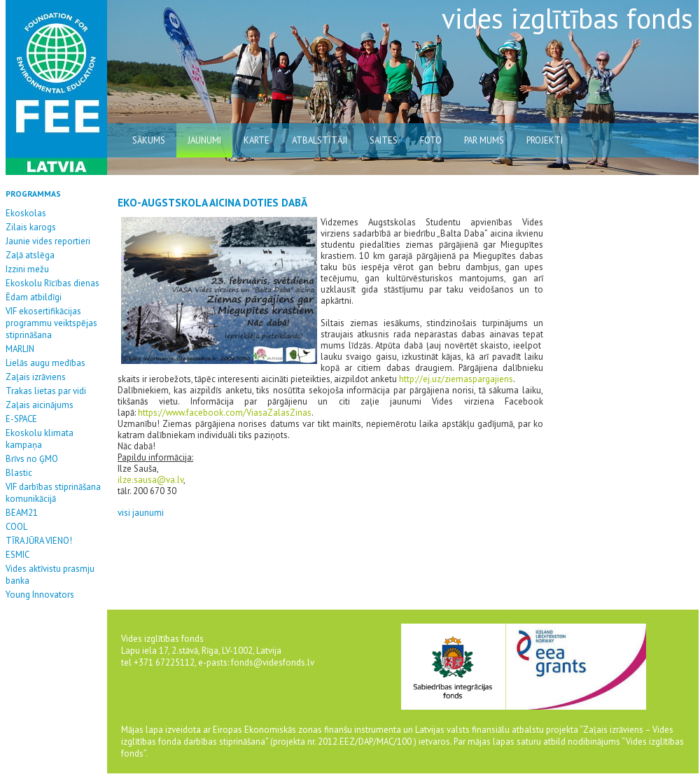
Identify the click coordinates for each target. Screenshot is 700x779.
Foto (431, 140)
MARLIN (20, 349)
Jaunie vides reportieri (48, 241)
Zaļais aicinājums (40, 405)
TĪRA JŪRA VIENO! (39, 541)
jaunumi (204, 140)
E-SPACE (21, 419)
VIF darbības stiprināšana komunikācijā (53, 493)
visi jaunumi (141, 513)
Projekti (545, 140)
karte (257, 140)
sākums (149, 140)
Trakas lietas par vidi (46, 391)
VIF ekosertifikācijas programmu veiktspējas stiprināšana (51, 323)
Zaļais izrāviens (36, 377)
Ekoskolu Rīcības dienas (52, 283)
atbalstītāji (320, 140)
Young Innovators (40, 595)
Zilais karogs (31, 227)
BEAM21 (22, 513)
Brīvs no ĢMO (32, 459)
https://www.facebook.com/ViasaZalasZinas (225, 413)
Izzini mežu (27, 269)
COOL (16, 527)
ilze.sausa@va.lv (150, 480)
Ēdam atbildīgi (34, 297)
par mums (484, 140)
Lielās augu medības (45, 363)
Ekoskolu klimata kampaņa (40, 439)
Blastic (19, 473)
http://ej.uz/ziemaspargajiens (456, 379)
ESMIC (17, 555)
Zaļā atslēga (30, 255)
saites (384, 140)
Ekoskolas (26, 213)
